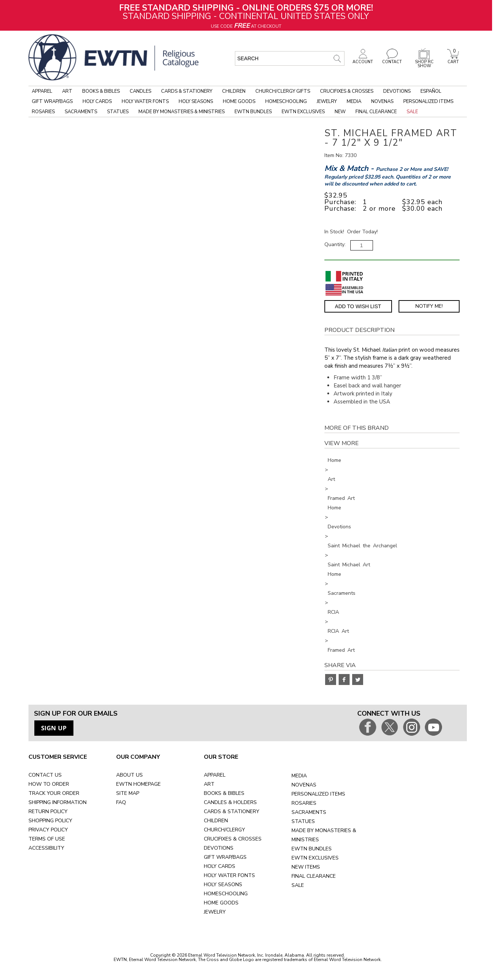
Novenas (382, 102)
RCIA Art (338, 631)
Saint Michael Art (349, 565)
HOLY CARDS (220, 866)
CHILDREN (216, 821)
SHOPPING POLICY (50, 821)
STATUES (303, 821)
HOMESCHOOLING (226, 894)
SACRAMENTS (309, 812)
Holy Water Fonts (145, 102)
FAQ (121, 802)
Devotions (397, 91)
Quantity (334, 244)
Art (67, 91)
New (340, 112)
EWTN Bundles (253, 112)
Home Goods (239, 102)
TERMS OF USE (47, 839)
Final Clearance (376, 112)
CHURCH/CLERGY (224, 830)
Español (431, 91)
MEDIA (299, 776)
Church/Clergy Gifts (283, 91)
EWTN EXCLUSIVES (315, 858)
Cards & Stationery (187, 91)
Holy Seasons (196, 102)
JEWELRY (215, 912)
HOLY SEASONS (223, 885)
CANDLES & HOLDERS (230, 802)
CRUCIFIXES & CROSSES (233, 839)
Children (234, 91)
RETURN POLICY (48, 811)
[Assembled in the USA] (344, 290)
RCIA (333, 612)
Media (354, 102)
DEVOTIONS (219, 848)
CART (453, 60)
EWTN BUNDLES (312, 849)
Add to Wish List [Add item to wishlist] (358, 306)
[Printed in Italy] (344, 276)
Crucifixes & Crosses (347, 91)
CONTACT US (45, 775)
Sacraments (81, 112)
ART (209, 784)
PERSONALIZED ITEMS (318, 794)
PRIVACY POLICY (48, 830)
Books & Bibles (101, 91)
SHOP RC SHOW (424, 62)
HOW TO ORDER (49, 784)
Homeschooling (286, 102)
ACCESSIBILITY (46, 848)
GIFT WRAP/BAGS (225, 857)
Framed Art (341, 498)
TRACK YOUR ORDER (54, 793)
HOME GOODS (221, 903)
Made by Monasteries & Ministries (182, 112)
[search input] (290, 58)
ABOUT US (130, 775)
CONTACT (392, 60)
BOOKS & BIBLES (224, 793)
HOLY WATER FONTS (229, 875)
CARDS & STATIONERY (232, 811)
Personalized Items (428, 102)
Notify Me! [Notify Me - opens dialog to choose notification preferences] (429, 306)
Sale (412, 112)
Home (334, 460)
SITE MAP (128, 793)
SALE (298, 885)
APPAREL (215, 775)
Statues (118, 112)
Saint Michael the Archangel (362, 546)
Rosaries (43, 112)
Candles (140, 91)
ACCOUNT (363, 60)
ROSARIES (304, 803)
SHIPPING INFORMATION (58, 802)
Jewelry (327, 102)
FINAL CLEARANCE (314, 876)
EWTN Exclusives (303, 112)
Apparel (42, 91)
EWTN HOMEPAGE (138, 784)
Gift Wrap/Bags (52, 102)
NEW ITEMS (306, 867)
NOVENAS (304, 785)
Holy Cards (97, 102)
